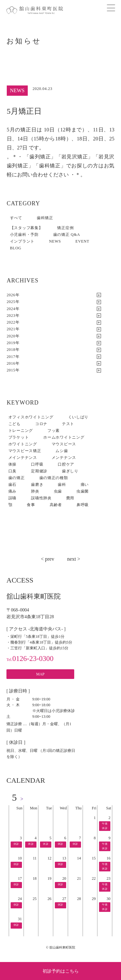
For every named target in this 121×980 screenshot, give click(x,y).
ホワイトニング (23, 444)
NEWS (55, 241)
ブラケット (19, 437)
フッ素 (54, 431)
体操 (12, 464)
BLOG (16, 248)
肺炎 (35, 491)
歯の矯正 (17, 478)
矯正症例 (65, 228)
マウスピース (64, 444)
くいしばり (78, 417)
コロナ (41, 424)
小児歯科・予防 (24, 235)
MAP (40, 674)
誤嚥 (12, 498)
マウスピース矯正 (25, 451)
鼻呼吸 (83, 505)
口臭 (12, 471)
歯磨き (37, 485)
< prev (47, 559)
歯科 (62, 485)
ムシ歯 (62, 451)
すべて (16, 218)
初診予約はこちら (61, 971)
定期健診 (39, 471)
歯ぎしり (70, 471)
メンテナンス (64, 458)
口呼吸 (37, 464)
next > (74, 559)
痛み (12, 491)
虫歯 (58, 491)
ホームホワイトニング (64, 437)
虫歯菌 (83, 491)
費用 (70, 498)
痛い (85, 485)
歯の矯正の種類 (54, 478)
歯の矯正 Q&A (67, 235)
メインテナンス (23, 458)
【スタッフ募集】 (26, 228)
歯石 (12, 485)
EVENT (82, 241)
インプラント (22, 241)
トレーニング (21, 431)
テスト (68, 424)
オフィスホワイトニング (31, 417)
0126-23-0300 (30, 659)
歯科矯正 (45, 218)
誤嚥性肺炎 (41, 498)
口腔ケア (66, 464)
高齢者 (56, 505)
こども (15, 424)
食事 (31, 505)
